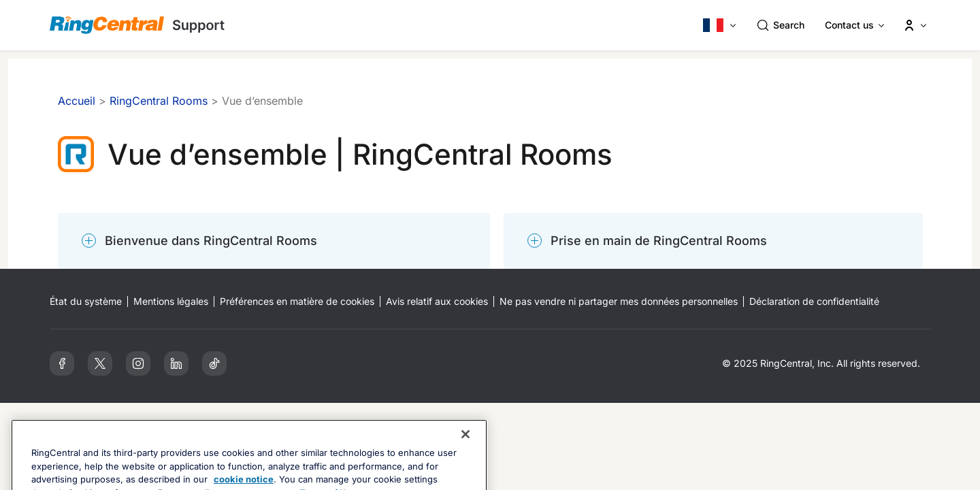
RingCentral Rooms (159, 101)
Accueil (77, 101)
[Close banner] (465, 459)
